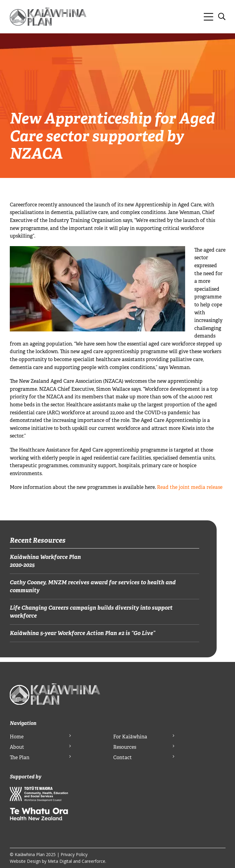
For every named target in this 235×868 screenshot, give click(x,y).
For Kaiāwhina (130, 737)
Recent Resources (38, 540)
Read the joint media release (190, 487)
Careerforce (93, 861)
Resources (125, 747)
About (17, 747)
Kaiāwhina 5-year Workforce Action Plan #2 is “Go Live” (82, 633)
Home (17, 737)
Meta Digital (60, 861)
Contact (123, 757)
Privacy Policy (74, 854)
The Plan (20, 757)
